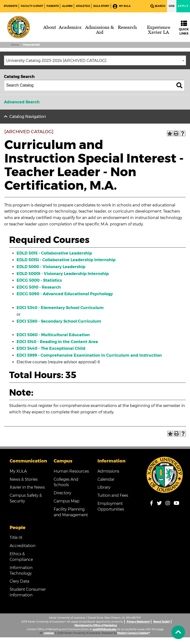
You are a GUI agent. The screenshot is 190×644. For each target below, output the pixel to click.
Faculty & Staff (32, 6)
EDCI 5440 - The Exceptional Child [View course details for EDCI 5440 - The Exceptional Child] (51, 348)
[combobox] (95, 60)
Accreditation (23, 546)
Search (158, 6)
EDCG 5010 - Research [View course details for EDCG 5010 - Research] (39, 287)
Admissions (108, 471)
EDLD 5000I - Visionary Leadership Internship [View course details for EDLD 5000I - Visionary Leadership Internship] (63, 274)
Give (172, 6)
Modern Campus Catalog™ (134, 633)
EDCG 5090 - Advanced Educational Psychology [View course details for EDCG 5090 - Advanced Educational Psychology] (65, 294)
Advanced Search (22, 102)
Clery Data (19, 581)
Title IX (16, 538)
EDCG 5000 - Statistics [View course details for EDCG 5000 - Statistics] (39, 280)
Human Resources (71, 471)
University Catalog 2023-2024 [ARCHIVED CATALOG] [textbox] (56, 61)
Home (15, 45)
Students (11, 6)
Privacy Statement (138, 622)
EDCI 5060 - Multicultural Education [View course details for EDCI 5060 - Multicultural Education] (53, 335)
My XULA (122, 6)
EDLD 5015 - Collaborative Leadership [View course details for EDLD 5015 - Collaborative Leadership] (54, 253)
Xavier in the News (27, 487)
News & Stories (24, 479)
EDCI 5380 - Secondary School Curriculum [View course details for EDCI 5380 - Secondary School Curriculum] (59, 321)
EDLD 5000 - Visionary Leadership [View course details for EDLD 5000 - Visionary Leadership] (51, 267)
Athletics (83, 6)
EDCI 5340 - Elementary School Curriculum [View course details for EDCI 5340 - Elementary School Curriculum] (60, 308)
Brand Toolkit (162, 622)
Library (104, 487)
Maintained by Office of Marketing (96, 625)
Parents (53, 6)
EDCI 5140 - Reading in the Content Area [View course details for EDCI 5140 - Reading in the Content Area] (57, 342)
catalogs (49, 633)
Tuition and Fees (113, 495)
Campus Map (67, 501)
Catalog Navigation (28, 117)
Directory (62, 493)
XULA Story (101, 6)
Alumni (67, 6)
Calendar (106, 479)
